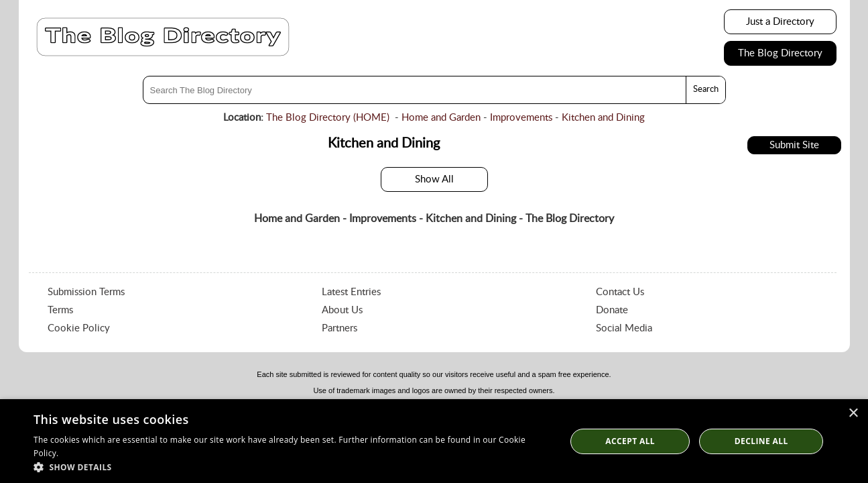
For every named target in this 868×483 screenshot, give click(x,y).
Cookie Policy (79, 328)
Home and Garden (441, 118)
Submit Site (794, 145)
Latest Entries (351, 292)
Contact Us (620, 292)
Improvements (521, 118)
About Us (342, 310)
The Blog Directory (780, 53)
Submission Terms (86, 292)
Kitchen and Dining (603, 118)
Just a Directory (780, 22)
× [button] (853, 414)
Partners (339, 328)
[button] (292, 467)
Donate (612, 310)
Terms (60, 310)
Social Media (624, 328)
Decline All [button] (761, 441)
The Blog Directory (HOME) (328, 118)
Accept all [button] (630, 441)
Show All (434, 179)
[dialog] (434, 441)
